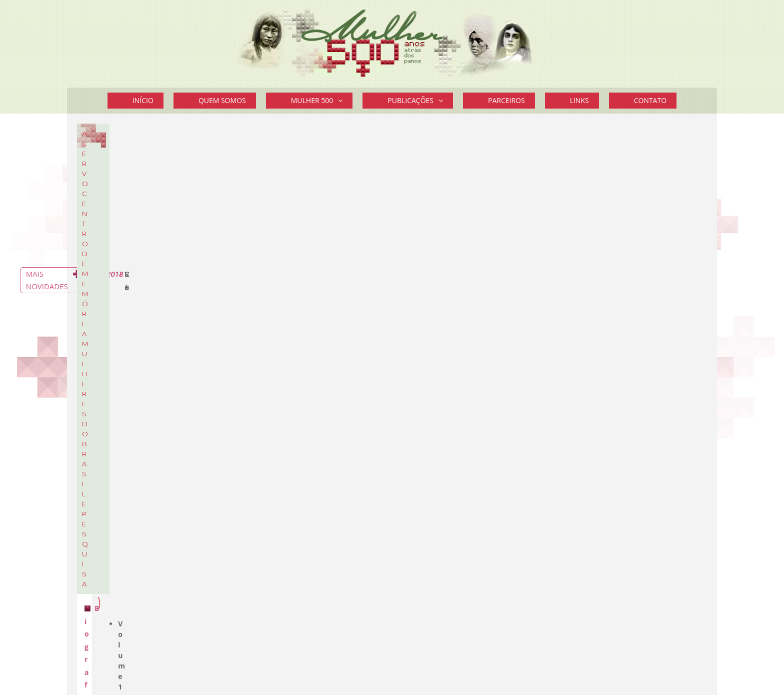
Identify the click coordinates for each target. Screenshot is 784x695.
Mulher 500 (322, 101)
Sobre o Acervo (179, 221)
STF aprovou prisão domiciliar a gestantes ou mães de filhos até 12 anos (618, 208)
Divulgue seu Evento (602, 600)
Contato (650, 100)
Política (571, 429)
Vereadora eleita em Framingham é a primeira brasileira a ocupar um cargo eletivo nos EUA (623, 289)
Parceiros (506, 100)
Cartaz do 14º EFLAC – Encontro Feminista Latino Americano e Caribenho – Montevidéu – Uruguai (627, 336)
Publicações (420, 101)
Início (143, 100)
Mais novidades (652, 362)
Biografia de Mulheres (296, 297)
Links (579, 100)
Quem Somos (222, 100)
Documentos (116, 183)
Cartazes (109, 198)
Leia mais (572, 522)
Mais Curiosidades (646, 536)
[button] (343, 101)
